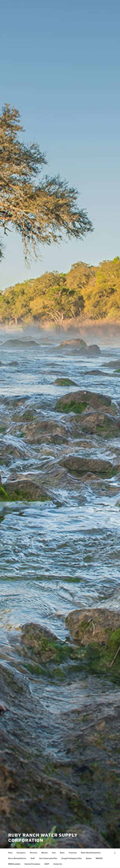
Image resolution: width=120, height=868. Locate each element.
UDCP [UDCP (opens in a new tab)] (47, 864)
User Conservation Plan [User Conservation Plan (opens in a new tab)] (48, 858)
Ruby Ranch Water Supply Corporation (43, 838)
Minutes (45, 853)
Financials (73, 853)
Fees (54, 853)
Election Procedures (32, 864)
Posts (10, 853)
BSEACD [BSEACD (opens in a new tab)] (99, 858)
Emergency (21, 853)
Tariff (33, 858)
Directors (34, 853)
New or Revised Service (17, 858)
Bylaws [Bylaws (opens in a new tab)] (89, 858)
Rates (62, 853)
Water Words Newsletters (91, 853)
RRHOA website (14, 864)
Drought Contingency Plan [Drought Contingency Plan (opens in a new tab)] (72, 858)
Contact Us (58, 864)
